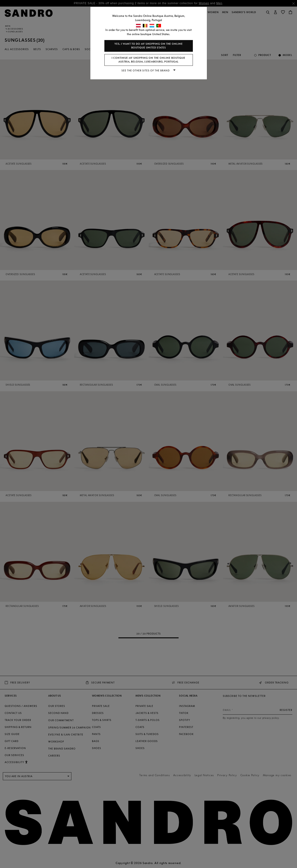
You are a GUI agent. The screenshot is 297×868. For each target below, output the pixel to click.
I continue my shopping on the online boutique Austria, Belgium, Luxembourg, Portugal (148, 60)
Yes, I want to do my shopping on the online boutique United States (149, 46)
